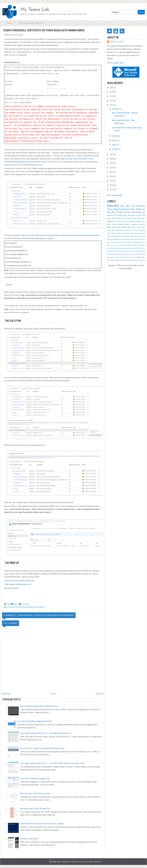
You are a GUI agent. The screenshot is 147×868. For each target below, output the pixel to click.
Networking (128, 245)
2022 (112, 105)
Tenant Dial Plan (120, 257)
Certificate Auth (11, 607)
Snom (134, 227)
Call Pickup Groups (121, 221)
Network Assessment (132, 224)
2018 (112, 168)
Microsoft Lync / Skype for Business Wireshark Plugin (42, 748)
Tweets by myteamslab (115, 195)
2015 (112, 181)
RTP (138, 248)
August (115, 140)
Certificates (132, 221)
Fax (120, 239)
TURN (137, 254)
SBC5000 (126, 251)
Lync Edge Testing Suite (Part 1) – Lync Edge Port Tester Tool (46, 733)
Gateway (127, 239)
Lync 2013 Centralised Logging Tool (35, 779)
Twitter (109, 31)
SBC (119, 218)
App (125, 230)
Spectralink (110, 254)
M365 (126, 242)
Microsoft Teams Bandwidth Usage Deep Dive (39, 706)
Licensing (113, 242)
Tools (133, 209)
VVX (124, 212)
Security (124, 218)
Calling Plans (111, 233)
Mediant (131, 242)
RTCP (135, 248)
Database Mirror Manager (122, 236)
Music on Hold (119, 245)
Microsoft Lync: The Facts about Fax (35, 793)
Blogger (130, 268)
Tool (133, 206)
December (116, 109)
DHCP (113, 236)
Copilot (136, 233)
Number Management (138, 245)
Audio (128, 230)
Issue (108, 242)
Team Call (142, 254)
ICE (144, 239)
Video (143, 257)
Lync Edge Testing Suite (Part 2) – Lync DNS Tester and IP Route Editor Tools (52, 763)
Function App (140, 215)
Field (123, 239)
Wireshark (126, 260)
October (115, 136)
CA (131, 230)
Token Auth (36, 607)
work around (141, 260)
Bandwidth (110, 215)
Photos (114, 227)
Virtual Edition (111, 260)
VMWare (139, 257)
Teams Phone (111, 257)
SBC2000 (121, 251)
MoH (113, 245)
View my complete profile (115, 63)
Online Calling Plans (113, 248)
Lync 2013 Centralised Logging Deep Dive (35, 721)
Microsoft (121, 224)
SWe (144, 251)
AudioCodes (110, 221)
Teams (138, 209)
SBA (111, 251)
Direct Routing (136, 212)
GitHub (132, 239)
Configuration (129, 233)
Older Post (100, 694)
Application (141, 218)
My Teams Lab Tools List (31, 23)
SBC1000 (115, 251)
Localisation (120, 242)
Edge (121, 212)
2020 (112, 159)
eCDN (136, 260)
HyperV (141, 239)
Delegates (133, 236)
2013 (112, 190)
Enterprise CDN (141, 236)
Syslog (133, 254)
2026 (112, 87)
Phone (109, 218)
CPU (134, 230)
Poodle (127, 248)
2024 (112, 96)
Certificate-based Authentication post (19, 581)
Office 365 (115, 212)
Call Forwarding (140, 230)
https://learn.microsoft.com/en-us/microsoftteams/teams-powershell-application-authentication (60, 235)
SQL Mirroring (134, 251)
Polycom (114, 218)
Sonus (129, 218)
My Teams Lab (35, 10)
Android (134, 218)
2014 (112, 185)
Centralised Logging (121, 215)
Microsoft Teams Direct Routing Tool (35, 809)
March (115, 145)
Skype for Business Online (124, 227)
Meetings (136, 242)
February (115, 149)
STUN (140, 251)
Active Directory (141, 227)
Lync (143, 212)
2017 (112, 172)
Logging (139, 221)
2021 (112, 154)
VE (135, 257)
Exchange (116, 239)
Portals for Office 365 (29, 839)
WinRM (42, 607)
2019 (112, 163)
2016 (112, 176)
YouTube (116, 31)
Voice (117, 260)
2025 (112, 92)
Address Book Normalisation (115, 230)
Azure (129, 212)
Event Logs (110, 239)
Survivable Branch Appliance (122, 254)
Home (9, 23)
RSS (122, 31)
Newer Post (6, 694)
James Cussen (117, 42)
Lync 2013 (125, 206)
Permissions (122, 248)
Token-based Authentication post (18, 584)
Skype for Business (121, 209)
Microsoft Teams (20, 607)
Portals (132, 248)
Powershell (29, 607)
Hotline (136, 239)
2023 (112, 101)
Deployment (132, 215)
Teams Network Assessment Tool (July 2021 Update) (42, 824)
